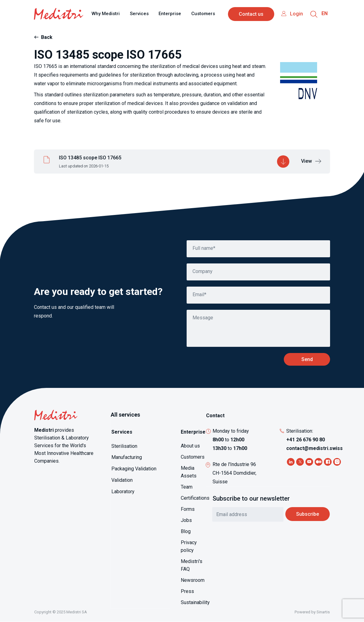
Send (307, 359)
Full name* (204, 248)
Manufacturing (127, 457)
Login (296, 14)
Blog (186, 531)
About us (190, 446)
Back (47, 37)
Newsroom (193, 580)
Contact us (251, 14)
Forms (188, 509)
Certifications (195, 498)
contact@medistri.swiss (314, 448)
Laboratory (123, 492)
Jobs (186, 520)
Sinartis (323, 612)
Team (187, 487)
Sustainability (195, 602)
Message (203, 318)
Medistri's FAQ (192, 565)
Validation (122, 480)
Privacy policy (189, 546)
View (306, 161)
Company (203, 271)
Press (187, 591)
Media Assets (189, 472)
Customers (203, 14)
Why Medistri (106, 14)
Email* (199, 294)
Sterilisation (124, 446)
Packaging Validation (134, 469)
